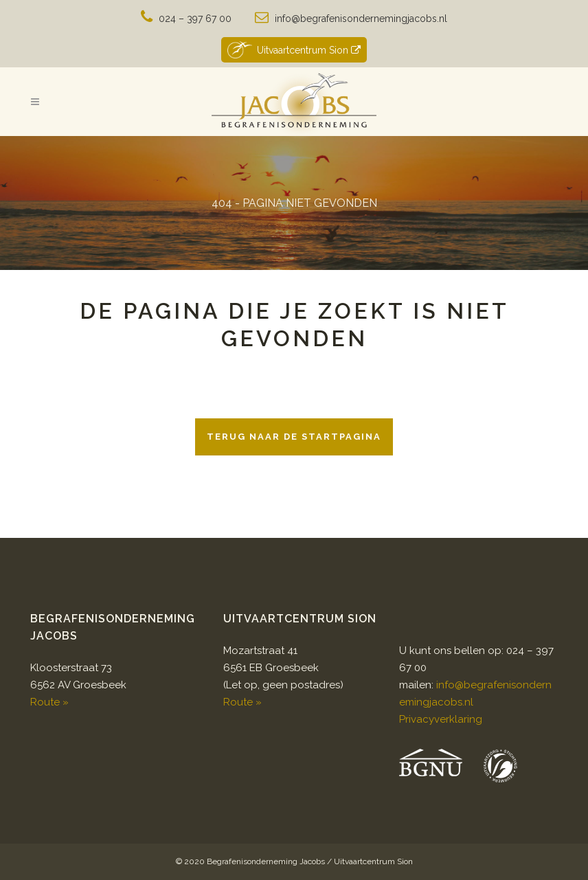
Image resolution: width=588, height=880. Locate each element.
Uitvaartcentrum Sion (294, 50)
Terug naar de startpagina (294, 437)
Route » (49, 702)
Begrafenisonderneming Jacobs (266, 861)
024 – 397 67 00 (195, 19)
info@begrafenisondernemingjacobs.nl (361, 19)
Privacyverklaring (441, 719)
